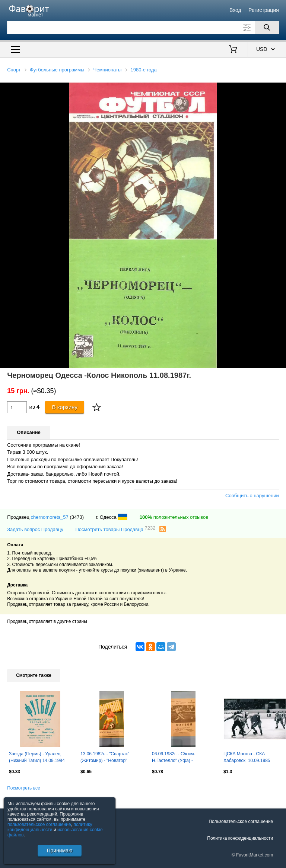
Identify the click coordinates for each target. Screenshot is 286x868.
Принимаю (59, 851)
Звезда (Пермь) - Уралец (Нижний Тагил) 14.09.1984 (37, 757)
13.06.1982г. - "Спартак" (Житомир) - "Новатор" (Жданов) (105, 758)
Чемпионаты (108, 70)
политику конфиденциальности (50, 827)
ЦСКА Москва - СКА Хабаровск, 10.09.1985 (247, 757)
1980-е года (144, 70)
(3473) (77, 517)
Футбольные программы (57, 70)
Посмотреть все (23, 788)
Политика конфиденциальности (240, 838)
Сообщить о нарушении (252, 496)
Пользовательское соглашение (241, 822)
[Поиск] (267, 28)
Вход (235, 10)
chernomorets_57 (50, 517)
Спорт (14, 70)
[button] (279, 89)
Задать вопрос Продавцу (35, 529)
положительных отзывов (174, 517)
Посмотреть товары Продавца (115, 529)
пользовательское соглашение (39, 824)
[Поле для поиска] (143, 28)
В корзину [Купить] (65, 407)
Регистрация (264, 10)
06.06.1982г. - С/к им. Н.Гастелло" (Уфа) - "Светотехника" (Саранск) (179, 758)
